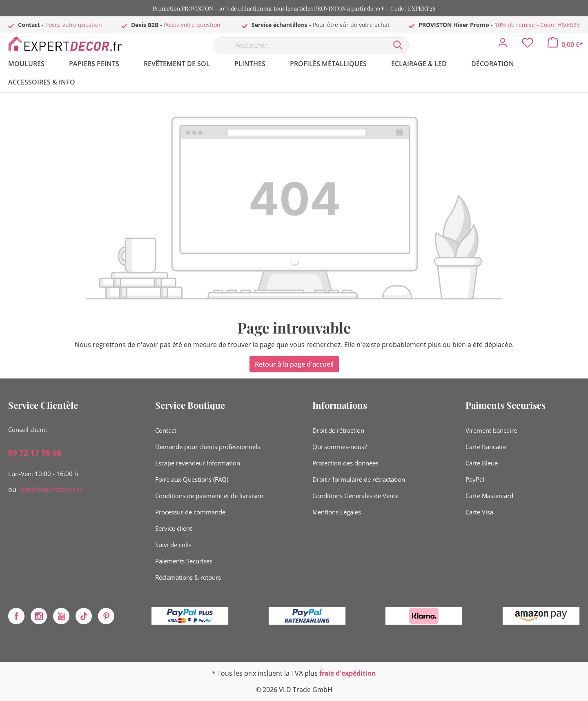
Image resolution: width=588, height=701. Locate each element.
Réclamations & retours (188, 577)
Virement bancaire (491, 430)
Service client (174, 528)
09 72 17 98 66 (35, 453)
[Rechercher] (398, 45)
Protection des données (345, 463)
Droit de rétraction (338, 430)
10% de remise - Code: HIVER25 (537, 25)
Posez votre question (74, 25)
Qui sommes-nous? (340, 447)
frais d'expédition (348, 673)
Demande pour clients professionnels (208, 447)
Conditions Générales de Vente (355, 496)
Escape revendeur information (198, 463)
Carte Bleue (482, 463)
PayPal (475, 479)
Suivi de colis (173, 545)
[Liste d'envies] (528, 45)
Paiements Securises (184, 561)
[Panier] (565, 45)
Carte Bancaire (486, 447)
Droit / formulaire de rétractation (359, 479)
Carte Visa (479, 512)
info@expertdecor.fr (51, 490)
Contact (166, 430)
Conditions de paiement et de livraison (209, 496)
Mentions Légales (337, 512)
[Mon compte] (503, 45)
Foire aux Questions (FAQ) (192, 479)
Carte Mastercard (489, 496)
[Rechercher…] (300, 45)
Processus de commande (190, 512)
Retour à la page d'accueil (294, 364)
